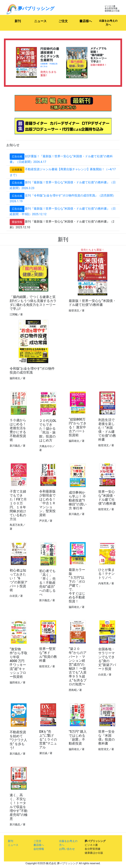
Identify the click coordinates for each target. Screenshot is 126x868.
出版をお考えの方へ (108, 23)
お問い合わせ (67, 849)
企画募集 (17, 170)
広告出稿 (17, 157)
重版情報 (17, 222)
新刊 (22, 21)
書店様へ (86, 21)
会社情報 (39, 849)
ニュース (43, 21)
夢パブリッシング (30, 9)
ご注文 (63, 21)
